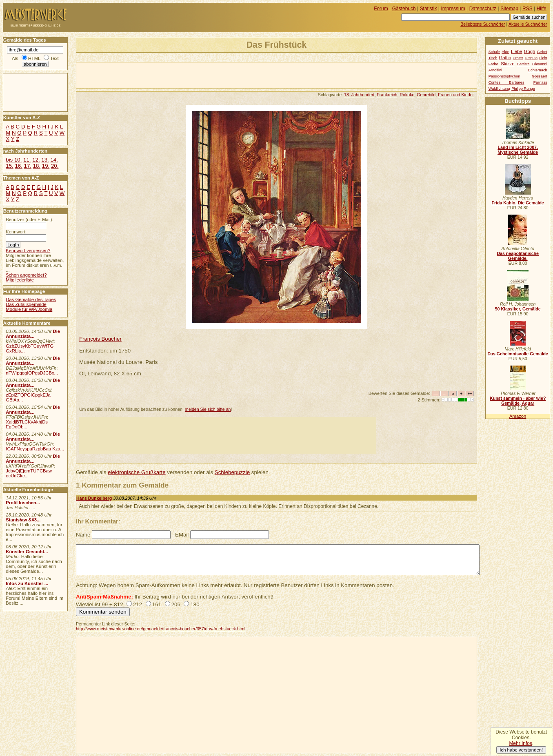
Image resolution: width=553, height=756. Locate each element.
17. (28, 166)
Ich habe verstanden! (521, 750)
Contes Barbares (506, 82)
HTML (34, 58)
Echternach (538, 70)
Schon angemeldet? (26, 275)
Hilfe (542, 9)
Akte (505, 52)
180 (195, 604)
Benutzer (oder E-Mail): (29, 219)
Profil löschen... (23, 503)
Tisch (493, 58)
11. (27, 160)
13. (45, 160)
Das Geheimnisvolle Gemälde (518, 354)
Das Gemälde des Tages (31, 299)
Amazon (518, 416)
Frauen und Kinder (456, 95)
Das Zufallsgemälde (26, 304)
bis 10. (14, 160)
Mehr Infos (520, 743)
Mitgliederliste (20, 280)
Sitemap (509, 9)
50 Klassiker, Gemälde (518, 309)
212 (138, 604)
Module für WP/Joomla (29, 309)
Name (83, 535)
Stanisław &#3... (23, 520)
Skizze (507, 64)
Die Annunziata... (33, 334)
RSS (527, 9)
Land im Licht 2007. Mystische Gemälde (518, 150)
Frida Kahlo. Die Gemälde (518, 203)
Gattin (505, 58)
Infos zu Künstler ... (27, 583)
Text (54, 58)
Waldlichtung (499, 89)
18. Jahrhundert (359, 95)
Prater (518, 58)
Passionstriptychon (504, 76)
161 (157, 604)
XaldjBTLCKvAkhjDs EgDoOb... (27, 424)
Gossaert (540, 76)
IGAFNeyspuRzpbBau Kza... (35, 449)
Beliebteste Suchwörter (483, 24)
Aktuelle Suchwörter (528, 24)
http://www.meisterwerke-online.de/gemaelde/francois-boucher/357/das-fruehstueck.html (161, 629)
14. (54, 160)
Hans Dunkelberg (94, 498)
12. (36, 160)
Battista (523, 64)
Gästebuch (404, 9)
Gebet (542, 52)
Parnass (540, 82)
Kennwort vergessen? (28, 251)
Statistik (429, 9)
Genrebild (426, 95)
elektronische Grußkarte (137, 472)
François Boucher (100, 339)
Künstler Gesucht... (27, 552)
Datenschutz (483, 9)
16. (18, 166)
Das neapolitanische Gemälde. (518, 256)
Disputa (531, 58)
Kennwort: (16, 232)
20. (55, 166)
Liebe (517, 51)
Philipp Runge (523, 89)
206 (176, 604)
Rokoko (407, 95)
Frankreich (387, 95)
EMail (182, 535)
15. (9, 166)
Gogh (530, 51)
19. (46, 166)
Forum (381, 9)
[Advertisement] (172, 75)
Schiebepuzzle (232, 472)
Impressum (453, 9)
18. (37, 166)
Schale (494, 52)
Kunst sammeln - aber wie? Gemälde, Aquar (518, 401)
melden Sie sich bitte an (208, 409)
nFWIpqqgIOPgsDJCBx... (32, 373)
